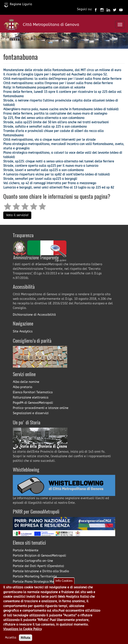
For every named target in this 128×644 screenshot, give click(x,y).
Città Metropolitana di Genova (51, 25)
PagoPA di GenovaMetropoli (33, 403)
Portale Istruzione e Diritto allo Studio (41, 571)
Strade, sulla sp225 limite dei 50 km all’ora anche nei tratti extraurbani (56, 122)
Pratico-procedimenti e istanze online (41, 408)
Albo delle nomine (26, 382)
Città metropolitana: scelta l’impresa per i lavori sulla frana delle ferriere (58, 83)
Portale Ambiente (26, 550)
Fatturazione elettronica (31, 398)
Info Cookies (64, 585)
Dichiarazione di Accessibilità (34, 315)
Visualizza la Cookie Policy (22, 634)
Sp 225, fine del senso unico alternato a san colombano (44, 118)
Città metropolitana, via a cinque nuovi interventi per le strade (49, 140)
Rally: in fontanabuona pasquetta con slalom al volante (44, 88)
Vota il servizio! (17, 215)
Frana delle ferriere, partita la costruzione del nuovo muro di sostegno (55, 114)
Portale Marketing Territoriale (35, 576)
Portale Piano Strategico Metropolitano (42, 582)
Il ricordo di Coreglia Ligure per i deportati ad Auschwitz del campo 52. (55, 74)
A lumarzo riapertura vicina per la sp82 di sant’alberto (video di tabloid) (57, 174)
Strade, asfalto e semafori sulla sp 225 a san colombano (45, 127)
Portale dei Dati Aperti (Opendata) (38, 566)
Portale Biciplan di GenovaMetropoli (39, 556)
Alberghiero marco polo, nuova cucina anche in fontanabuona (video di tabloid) (61, 109)
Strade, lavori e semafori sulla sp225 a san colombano (43, 170)
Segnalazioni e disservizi (31, 413)
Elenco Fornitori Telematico (33, 392)
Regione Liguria (18, 4)
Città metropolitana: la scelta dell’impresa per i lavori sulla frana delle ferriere (62, 79)
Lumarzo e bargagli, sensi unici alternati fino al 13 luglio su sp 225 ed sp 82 (59, 188)
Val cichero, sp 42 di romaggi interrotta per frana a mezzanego (50, 183)
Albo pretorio (22, 387)
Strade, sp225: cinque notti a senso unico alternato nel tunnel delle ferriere (59, 161)
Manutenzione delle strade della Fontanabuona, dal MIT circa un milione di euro (62, 70)
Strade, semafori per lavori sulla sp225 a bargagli (40, 179)
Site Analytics (23, 331)
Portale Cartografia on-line (33, 561)
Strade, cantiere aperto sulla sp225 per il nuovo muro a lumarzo (51, 166)
